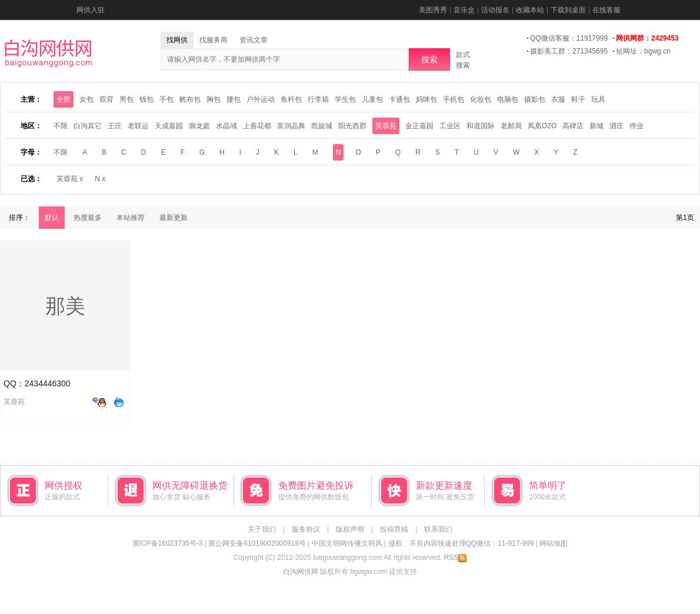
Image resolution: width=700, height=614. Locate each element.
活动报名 (495, 10)
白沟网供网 (301, 572)
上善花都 (257, 126)
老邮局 (511, 126)
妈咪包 (426, 99)
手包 (166, 99)
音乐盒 (464, 10)
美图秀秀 (433, 10)
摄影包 (535, 99)
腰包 (234, 99)
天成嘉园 (169, 126)
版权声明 (350, 529)
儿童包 (372, 99)
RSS (456, 558)
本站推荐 (131, 218)
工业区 (450, 126)
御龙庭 (199, 126)
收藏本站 (530, 10)
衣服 (558, 99)
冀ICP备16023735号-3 (168, 543)
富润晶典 (291, 126)
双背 (106, 99)
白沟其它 (88, 126)
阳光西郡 (352, 126)
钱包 (146, 99)
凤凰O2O (542, 126)
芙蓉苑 (386, 126)
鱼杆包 (291, 99)
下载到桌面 (568, 10)
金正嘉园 (419, 126)
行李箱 (318, 99)
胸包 (214, 99)
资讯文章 (254, 40)
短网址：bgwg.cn (643, 51)
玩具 (598, 99)
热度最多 (88, 218)
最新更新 (174, 218)
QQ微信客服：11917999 (569, 38)
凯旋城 (322, 126)
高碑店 (573, 126)
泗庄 (616, 126)
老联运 (138, 126)
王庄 (115, 126)
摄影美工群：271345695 (569, 51)
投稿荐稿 (394, 529)
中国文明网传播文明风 (347, 543)
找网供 (177, 40)
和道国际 (481, 126)
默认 (52, 218)
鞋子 (578, 99)
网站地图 (554, 543)
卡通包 (399, 99)
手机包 (454, 99)
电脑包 (508, 99)
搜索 (429, 59)
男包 (126, 99)
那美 (65, 306)
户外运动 (261, 99)
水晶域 (226, 126)
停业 (636, 126)
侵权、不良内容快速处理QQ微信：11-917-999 (461, 543)
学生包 (345, 99)
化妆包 (481, 99)
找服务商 (214, 40)
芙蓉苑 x (70, 179)
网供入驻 (91, 10)
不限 (61, 126)
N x (100, 179)
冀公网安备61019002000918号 (257, 543)
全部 (64, 99)
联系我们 (438, 529)
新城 (596, 126)
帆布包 (190, 99)
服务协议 (306, 529)
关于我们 (262, 529)
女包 (86, 99)
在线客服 (606, 10)
